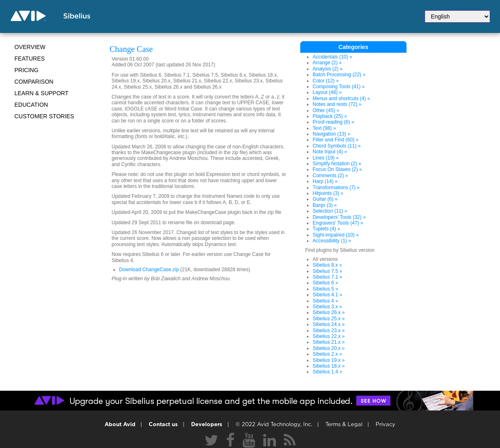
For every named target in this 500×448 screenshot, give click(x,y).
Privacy (386, 425)
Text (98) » (324, 128)
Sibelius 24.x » (329, 324)
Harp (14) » (325, 181)
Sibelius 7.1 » (327, 277)
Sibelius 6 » (325, 283)
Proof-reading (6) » (333, 122)
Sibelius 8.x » (327, 265)
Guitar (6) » (325, 199)
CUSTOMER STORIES (44, 116)
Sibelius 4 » (325, 301)
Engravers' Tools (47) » (338, 223)
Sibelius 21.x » (329, 342)
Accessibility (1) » (332, 241)
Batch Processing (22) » (339, 75)
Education (31, 105)
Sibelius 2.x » (327, 354)
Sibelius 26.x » (329, 312)
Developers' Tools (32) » (339, 217)
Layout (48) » (327, 92)
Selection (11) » (330, 211)
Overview (30, 47)
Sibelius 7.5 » (327, 271)
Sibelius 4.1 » (327, 295)
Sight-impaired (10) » (336, 235)
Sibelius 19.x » (329, 360)
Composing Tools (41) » (339, 87)
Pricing (26, 70)
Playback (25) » (330, 116)
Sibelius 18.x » (329, 366)
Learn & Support (41, 93)
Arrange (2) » (327, 63)
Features (30, 59)
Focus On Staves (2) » (337, 169)
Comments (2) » (330, 176)
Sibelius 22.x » (329, 336)
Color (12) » (326, 81)
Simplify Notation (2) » (337, 164)
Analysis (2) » (328, 69)
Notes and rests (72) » (337, 104)
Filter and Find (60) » (335, 140)
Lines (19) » (326, 158)
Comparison (34, 82)
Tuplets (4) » (326, 229)
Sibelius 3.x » (327, 307)
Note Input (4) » (330, 152)
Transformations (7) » (336, 188)
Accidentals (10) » (332, 57)
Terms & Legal (344, 425)
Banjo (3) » (325, 205)
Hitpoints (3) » (328, 193)
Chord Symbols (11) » (337, 146)
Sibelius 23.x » (329, 331)
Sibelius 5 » (325, 289)
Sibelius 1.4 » (327, 372)
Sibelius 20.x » (329, 348)
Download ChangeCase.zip (149, 270)
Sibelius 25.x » (329, 319)
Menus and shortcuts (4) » (341, 99)
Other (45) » (326, 110)
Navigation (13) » (331, 134)
